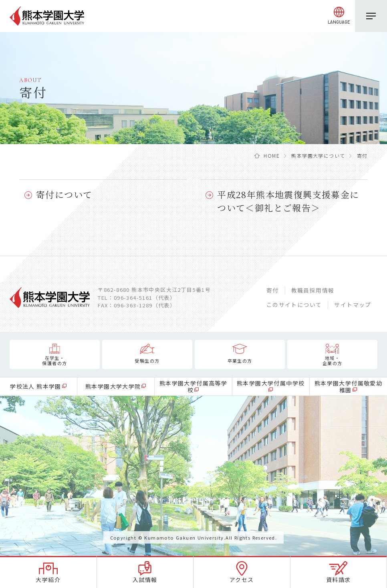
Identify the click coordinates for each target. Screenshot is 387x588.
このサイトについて (294, 305)
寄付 (273, 290)
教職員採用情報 (313, 290)
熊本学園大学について (318, 156)
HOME (272, 156)
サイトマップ (353, 305)
